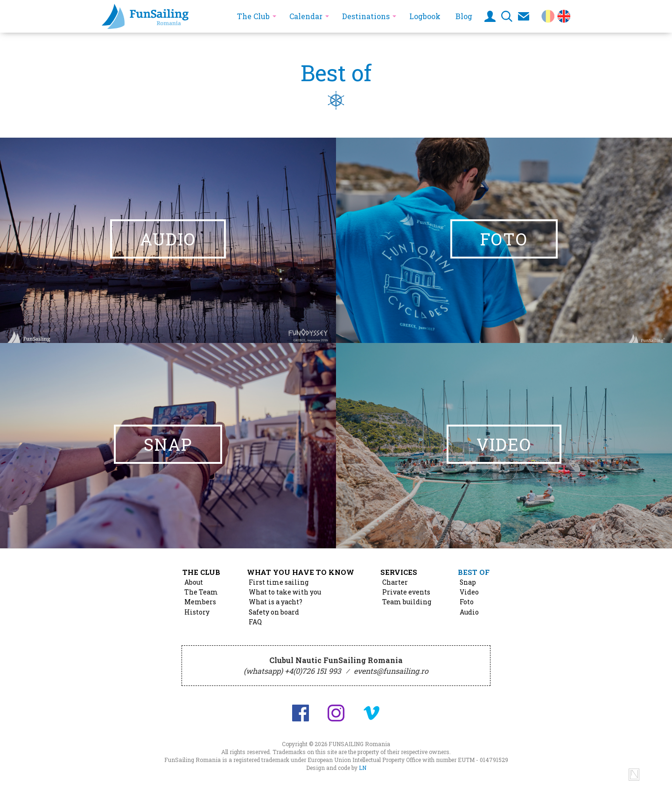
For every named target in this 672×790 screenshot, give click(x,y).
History (197, 612)
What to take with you (285, 592)
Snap (468, 582)
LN (363, 768)
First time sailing (279, 582)
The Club (253, 16)
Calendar (306, 16)
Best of (474, 572)
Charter (395, 582)
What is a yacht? (276, 602)
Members (200, 602)
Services (399, 572)
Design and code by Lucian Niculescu (634, 775)
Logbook (425, 16)
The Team (201, 592)
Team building (407, 602)
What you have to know (301, 572)
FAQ (255, 622)
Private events (406, 592)
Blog (464, 16)
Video (469, 592)
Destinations (366, 16)
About (194, 582)
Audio (469, 612)
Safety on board (274, 612)
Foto (467, 602)
